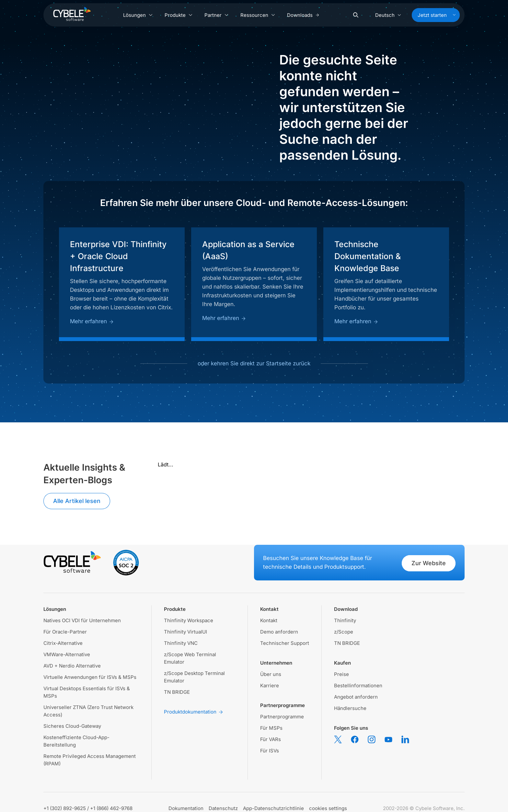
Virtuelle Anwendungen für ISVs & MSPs (90, 677)
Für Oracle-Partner (65, 632)
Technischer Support (285, 643)
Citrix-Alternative (63, 643)
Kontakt (269, 620)
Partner (217, 15)
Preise (341, 674)
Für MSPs (271, 728)
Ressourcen (258, 15)
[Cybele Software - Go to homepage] (72, 14)
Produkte (179, 15)
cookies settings (328, 808)
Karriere (270, 686)
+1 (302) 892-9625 (65, 808)
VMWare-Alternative (67, 654)
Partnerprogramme (282, 717)
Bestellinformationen (358, 686)
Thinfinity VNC (181, 643)
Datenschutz (223, 808)
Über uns (271, 674)
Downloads (303, 15)
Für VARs (271, 739)
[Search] (356, 15)
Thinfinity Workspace (189, 620)
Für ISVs (270, 751)
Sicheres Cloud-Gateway (72, 726)
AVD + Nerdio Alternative (72, 666)
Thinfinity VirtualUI (185, 632)
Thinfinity (345, 620)
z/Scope (344, 632)
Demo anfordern (279, 632)
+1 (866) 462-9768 (111, 808)
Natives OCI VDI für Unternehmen (82, 620)
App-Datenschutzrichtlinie (273, 808)
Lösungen (138, 15)
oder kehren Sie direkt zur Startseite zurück (254, 363)
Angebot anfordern (356, 697)
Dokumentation (186, 808)
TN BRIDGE (177, 692)
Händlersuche (350, 708)
